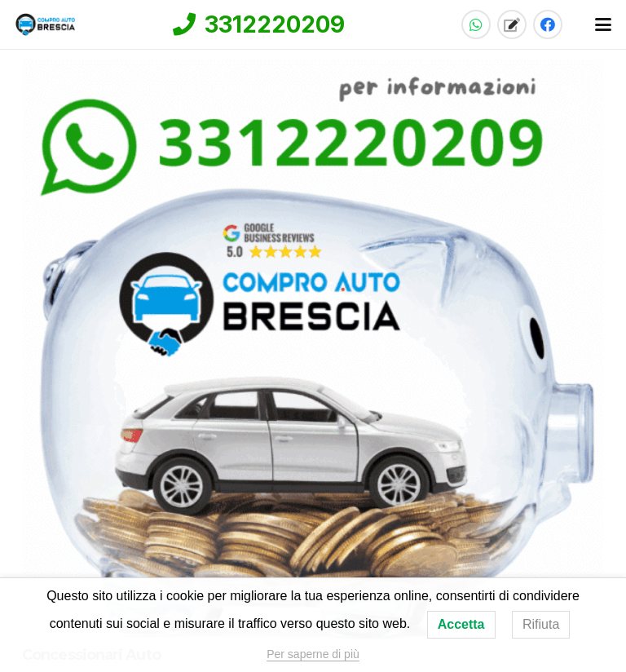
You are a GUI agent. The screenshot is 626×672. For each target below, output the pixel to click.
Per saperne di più (313, 654)
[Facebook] (548, 24)
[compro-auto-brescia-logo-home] (46, 24)
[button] (604, 24)
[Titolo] (512, 24)
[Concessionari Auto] (313, 349)
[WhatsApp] (476, 24)
